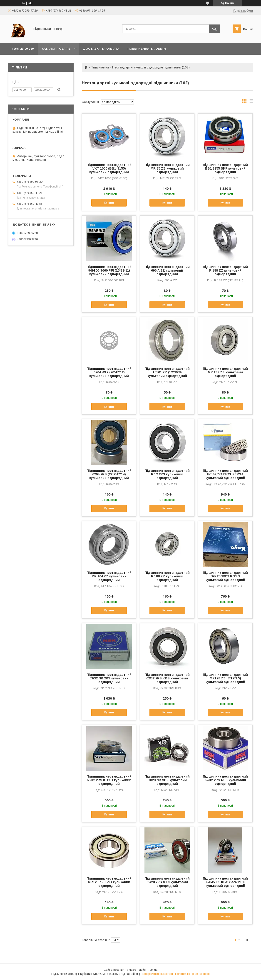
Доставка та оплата (101, 49)
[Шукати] (214, 29)
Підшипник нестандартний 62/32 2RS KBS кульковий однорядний (167, 678)
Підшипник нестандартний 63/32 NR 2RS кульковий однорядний (109, 678)
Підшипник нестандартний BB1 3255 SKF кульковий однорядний (225, 168)
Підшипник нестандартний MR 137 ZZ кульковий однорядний (225, 372)
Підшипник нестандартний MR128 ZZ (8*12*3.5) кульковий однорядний (225, 678)
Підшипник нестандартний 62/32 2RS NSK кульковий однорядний (225, 780)
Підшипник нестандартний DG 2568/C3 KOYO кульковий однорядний (225, 576)
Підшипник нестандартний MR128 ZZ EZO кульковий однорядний (109, 882)
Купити (109, 203)
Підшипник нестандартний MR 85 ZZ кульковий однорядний (167, 168)
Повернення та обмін (147, 49)
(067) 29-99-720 (23, 49)
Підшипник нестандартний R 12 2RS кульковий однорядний (167, 474)
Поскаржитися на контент (157, 974)
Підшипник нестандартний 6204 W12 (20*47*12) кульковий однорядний (109, 372)
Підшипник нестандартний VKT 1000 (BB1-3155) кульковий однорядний (109, 168)
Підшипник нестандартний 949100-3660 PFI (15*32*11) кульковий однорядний (109, 270)
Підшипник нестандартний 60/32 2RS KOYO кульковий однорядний (109, 780)
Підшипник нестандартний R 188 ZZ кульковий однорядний (225, 270)
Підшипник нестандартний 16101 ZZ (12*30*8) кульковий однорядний (167, 372)
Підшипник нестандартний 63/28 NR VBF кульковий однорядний (167, 780)
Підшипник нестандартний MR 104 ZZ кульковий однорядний (109, 576)
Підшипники (100, 67)
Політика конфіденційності (192, 974)
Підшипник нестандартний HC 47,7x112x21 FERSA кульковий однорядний (225, 474)
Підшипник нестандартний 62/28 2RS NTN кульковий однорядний (167, 882)
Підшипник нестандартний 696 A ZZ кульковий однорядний (167, 270)
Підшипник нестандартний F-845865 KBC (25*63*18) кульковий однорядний (225, 882)
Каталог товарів (56, 49)
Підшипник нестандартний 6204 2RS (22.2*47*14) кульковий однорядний (109, 474)
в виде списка (251, 102)
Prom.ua (152, 970)
